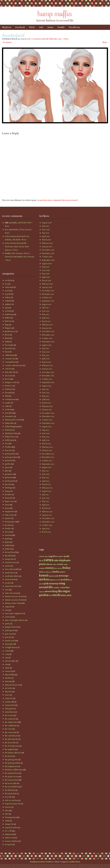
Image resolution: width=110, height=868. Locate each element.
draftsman (9, 389)
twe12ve (8, 807)
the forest (9, 756)
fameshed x (9, 416)
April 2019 (46, 236)
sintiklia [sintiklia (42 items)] (56, 588)
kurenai (8, 532)
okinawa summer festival (15, 600)
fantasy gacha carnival (13, 420)
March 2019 (46, 240)
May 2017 (45, 314)
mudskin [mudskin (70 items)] (65, 580)
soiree (7, 695)
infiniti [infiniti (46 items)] (62, 572)
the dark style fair (12, 739)
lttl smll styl (9, 556)
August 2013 (47, 467)
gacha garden (10, 454)
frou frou (9, 450)
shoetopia (9, 681)
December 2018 (48, 250)
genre (7, 467)
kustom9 (8, 535)
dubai (7, 396)
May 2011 (45, 501)
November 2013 (48, 457)
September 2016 (48, 342)
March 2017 (46, 321)
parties (8, 624)
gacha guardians (11, 457)
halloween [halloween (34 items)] (49, 572)
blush (7, 338)
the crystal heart (11, 736)
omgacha (8, 607)
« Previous (7, 42)
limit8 (7, 539)
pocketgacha (10, 630)
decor (7, 379)
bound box (9, 348)
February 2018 (47, 284)
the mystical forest (12, 773)
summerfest (10, 705)
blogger (8, 328)
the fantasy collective (13, 753)
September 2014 (48, 423)
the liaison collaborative (14, 770)
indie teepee (10, 515)
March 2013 (46, 484)
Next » (105, 42)
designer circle (11, 382)
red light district (11, 647)
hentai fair (9, 498)
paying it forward (11, 627)
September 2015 (48, 382)
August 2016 (47, 345)
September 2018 (48, 260)
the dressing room (12, 746)
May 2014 (46, 437)
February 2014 (47, 447)
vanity (7, 821)
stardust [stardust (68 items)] (65, 587)
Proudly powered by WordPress (42, 862)
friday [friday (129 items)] (66, 568)
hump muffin (55, 13)
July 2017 (45, 308)
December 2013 (48, 454)
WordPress (74, 27)
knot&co (8, 528)
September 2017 (48, 301)
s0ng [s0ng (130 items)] (62, 583)
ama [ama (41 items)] (46, 556)
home (7, 505)
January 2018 (47, 287)
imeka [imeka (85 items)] (56, 572)
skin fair (8, 692)
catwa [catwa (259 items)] (49, 560)
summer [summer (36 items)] (42, 592)
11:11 (6, 284)
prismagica (9, 644)
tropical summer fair (13, 804)
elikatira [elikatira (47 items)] (49, 564)
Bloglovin (7, 27)
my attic (8, 583)
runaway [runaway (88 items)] (54, 583)
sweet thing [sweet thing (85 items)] (51, 591)
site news (9, 688)
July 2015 (45, 389)
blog (7, 325)
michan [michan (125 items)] (44, 579)
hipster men (10, 501)
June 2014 (46, 433)
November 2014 (48, 416)
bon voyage (9, 345)
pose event (9, 634)
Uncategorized (11, 817)
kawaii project (10, 522)
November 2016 (48, 335)
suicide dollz (10, 702)
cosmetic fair (10, 359)
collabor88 (9, 355)
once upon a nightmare (14, 613)
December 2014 (48, 413)
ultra (7, 814)
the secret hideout (12, 787)
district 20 (9, 386)
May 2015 (45, 396)
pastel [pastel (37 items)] (41, 584)
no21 (7, 590)
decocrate (9, 376)
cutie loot (8, 369)
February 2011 (47, 512)
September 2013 (48, 464)
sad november (10, 661)
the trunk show (11, 794)
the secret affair (11, 783)
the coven (9, 729)
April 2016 (46, 359)
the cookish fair (11, 726)
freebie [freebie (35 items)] (60, 568)
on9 (6, 610)
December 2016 (48, 331)
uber (7, 811)
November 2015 (48, 376)
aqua (7, 308)
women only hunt (12, 841)
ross (7, 658)
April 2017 (46, 318)
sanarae (8, 671)
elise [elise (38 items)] (55, 564)
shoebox (8, 678)
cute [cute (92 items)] (56, 560)
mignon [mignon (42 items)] (52, 580)
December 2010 (48, 518)
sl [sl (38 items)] (60, 588)
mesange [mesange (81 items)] (64, 576)
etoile (7, 406)
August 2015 (47, 386)
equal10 (8, 403)
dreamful (9, 393)
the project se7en (12, 777)
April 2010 (46, 529)
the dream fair (10, 743)
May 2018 (46, 274)
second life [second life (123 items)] (46, 587)
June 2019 (46, 230)
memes (8, 566)
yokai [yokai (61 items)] (69, 595)
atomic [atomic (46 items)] (60, 556)
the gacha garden (12, 760)
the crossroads (11, 732)
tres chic (8, 797)
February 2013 (47, 488)
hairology (8, 488)
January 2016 (47, 369)
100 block (9, 280)
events (7, 410)
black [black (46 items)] (41, 561)
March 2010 (47, 532)
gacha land (9, 460)
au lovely (8, 311)
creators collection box (14, 365)
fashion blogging (11, 426)
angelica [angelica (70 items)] (53, 556)
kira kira (8, 525)
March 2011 (46, 508)
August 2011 (47, 491)
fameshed (9, 413)
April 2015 (46, 399)
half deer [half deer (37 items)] (42, 572)
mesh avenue (10, 573)
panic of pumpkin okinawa (15, 620)
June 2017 (46, 311)
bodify (7, 342)
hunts (7, 508)
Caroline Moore (74, 862)
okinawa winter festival (14, 603)
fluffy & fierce (10, 437)
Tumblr (61, 27)
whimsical (9, 834)
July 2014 (45, 430)
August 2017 (47, 304)
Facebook (20, 27)
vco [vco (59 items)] (50, 595)
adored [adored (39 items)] (42, 556)
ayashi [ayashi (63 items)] (66, 556)
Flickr (32, 27)
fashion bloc (9, 423)
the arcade (9, 715)
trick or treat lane (12, 800)
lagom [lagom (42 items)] (51, 576)
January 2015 (47, 410)
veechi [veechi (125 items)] (56, 595)
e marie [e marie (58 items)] (60, 564)
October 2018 (47, 257)
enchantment (10, 399)
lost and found (10, 552)
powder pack (10, 641)
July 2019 (45, 226)
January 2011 (47, 515)
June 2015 (46, 393)
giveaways (9, 477)
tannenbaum (10, 712)
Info (41, 27)
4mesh (8, 291)
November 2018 (48, 253)
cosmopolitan (10, 362)
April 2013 (46, 481)
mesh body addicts (12, 576)
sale (6, 664)
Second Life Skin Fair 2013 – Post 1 (53, 39)
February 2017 (47, 325)
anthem (8, 297)
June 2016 (46, 352)
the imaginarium (11, 766)
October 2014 (47, 420)
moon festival (10, 579)
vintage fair (9, 824)
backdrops (9, 314)
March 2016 (46, 362)
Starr (7, 230)
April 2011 (46, 505)
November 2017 (48, 294)
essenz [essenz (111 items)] (49, 568)
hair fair (8, 484)
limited (8, 542)
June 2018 (46, 270)
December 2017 (48, 291)
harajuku (8, 494)
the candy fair (10, 719)
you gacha (9, 844)
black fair (8, 321)
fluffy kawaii (10, 440)
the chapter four (11, 722)
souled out (9, 698)
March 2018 (46, 281)
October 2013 (47, 461)
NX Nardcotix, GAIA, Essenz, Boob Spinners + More (17, 247)
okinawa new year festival (15, 596)
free (7, 443)
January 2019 (47, 247)
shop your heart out (12, 685)
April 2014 (46, 440)
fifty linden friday (11, 433)
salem (7, 668)
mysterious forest (12, 586)
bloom (7, 335)
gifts (7, 471)
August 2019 (47, 223)
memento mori (11, 562)
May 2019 (46, 233)
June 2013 (46, 474)
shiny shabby (10, 675)
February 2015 (47, 406)
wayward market (11, 828)
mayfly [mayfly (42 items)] (56, 576)
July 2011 (45, 495)
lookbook (8, 545)
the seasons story (12, 780)
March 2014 (46, 444)
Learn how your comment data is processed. (58, 200)
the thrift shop (10, 790)
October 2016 (47, 338)
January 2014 (47, 450)
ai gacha (8, 294)
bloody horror (10, 331)
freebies (8, 447)
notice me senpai (11, 593)
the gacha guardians (13, 763)
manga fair (9, 559)
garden (8, 464)
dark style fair (10, 372)
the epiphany (10, 749)
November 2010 (48, 522)
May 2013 (45, 478)
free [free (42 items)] (55, 568)
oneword (8, 617)
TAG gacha (9, 709)
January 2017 (47, 328)
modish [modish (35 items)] (58, 580)
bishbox (8, 318)
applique (8, 304)
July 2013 (45, 471)
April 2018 (46, 277)
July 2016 (45, 348)
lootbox (8, 549)
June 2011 (46, 498)
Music (50, 27)
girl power (9, 474)
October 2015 (47, 379)
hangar (8, 491)
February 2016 (47, 365)
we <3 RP (8, 831)
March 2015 (46, 403)
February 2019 (47, 243)
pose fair (8, 637)
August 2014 (47, 427)
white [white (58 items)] (64, 595)
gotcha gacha (10, 481)
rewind (8, 651)
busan (7, 352)
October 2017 (47, 298)
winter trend (10, 838)
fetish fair (9, 430)
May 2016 (45, 355)
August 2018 (47, 264)
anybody (8, 301)
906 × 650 (31, 39)
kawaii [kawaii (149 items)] (44, 575)
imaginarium (10, 511)
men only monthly (12, 569)
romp (7, 654)
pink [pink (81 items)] (46, 583)
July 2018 (45, 267)
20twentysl (9, 287)
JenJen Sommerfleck (13, 236)
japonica (8, 518)
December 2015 (48, 372)
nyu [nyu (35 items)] (71, 580)
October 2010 (47, 525)
